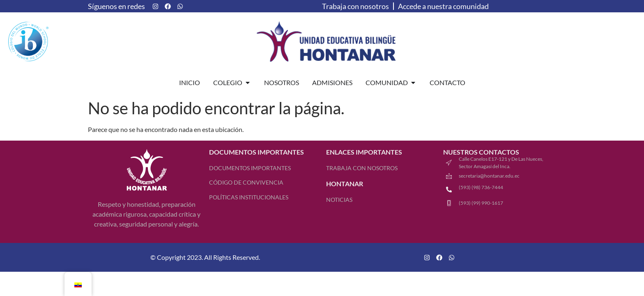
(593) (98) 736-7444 (481, 187)
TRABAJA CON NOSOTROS (362, 168)
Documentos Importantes (250, 168)
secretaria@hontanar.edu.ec (489, 176)
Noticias (339, 200)
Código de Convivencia (246, 182)
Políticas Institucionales (249, 197)
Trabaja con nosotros (355, 6)
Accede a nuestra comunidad (443, 6)
